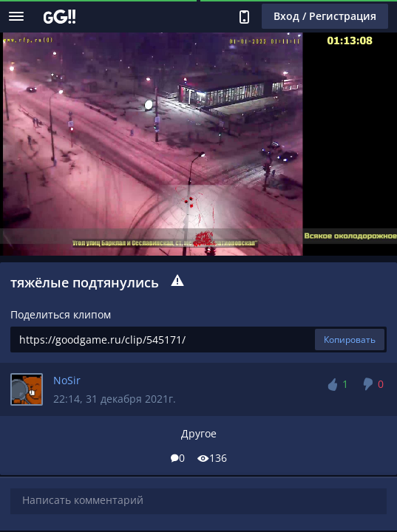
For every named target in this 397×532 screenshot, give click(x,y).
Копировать (350, 340)
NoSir (67, 380)
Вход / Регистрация (325, 16)
